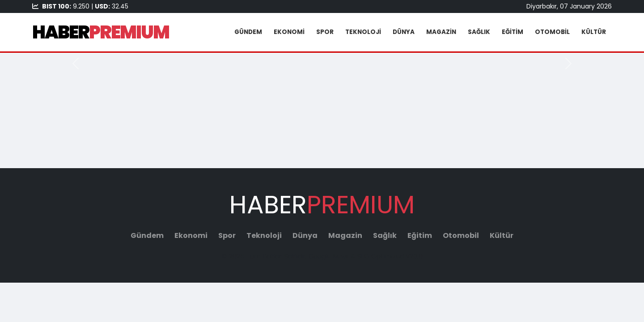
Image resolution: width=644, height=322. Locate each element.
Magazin (441, 32)
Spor (325, 32)
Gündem (248, 32)
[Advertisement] (322, 105)
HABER (101, 32)
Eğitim (513, 32)
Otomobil (552, 32)
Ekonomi (289, 32)
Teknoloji (363, 32)
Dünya (404, 32)
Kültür (594, 32)
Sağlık (479, 32)
